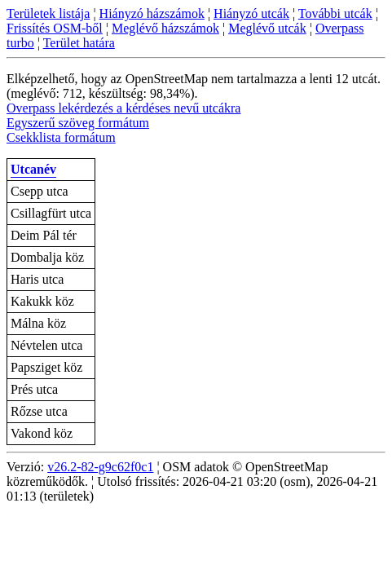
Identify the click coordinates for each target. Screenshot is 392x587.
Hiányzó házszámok (152, 13)
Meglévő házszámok (165, 28)
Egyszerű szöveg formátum (78, 123)
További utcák (335, 13)
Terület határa (79, 43)
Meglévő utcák (267, 28)
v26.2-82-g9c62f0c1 (100, 467)
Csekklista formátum (61, 137)
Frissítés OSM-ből (55, 28)
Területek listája (48, 13)
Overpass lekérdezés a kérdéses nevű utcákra (123, 108)
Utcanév (33, 169)
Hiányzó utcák (251, 13)
